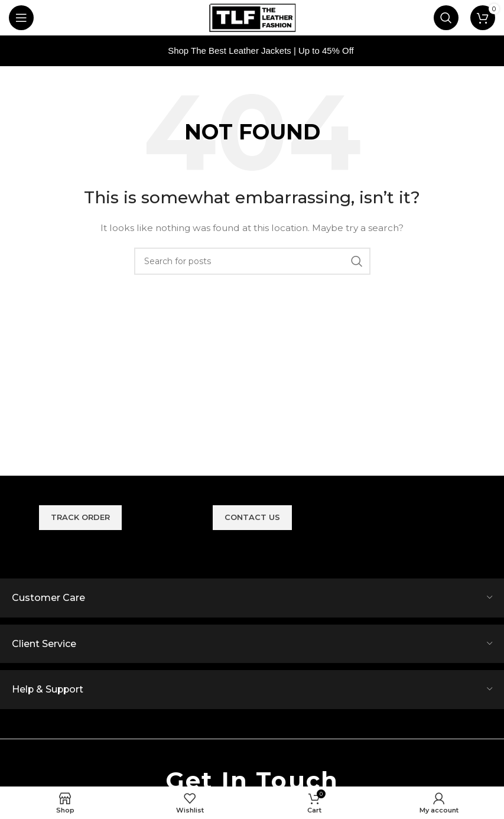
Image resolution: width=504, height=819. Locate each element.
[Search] (446, 18)
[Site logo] (252, 17)
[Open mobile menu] (21, 18)
